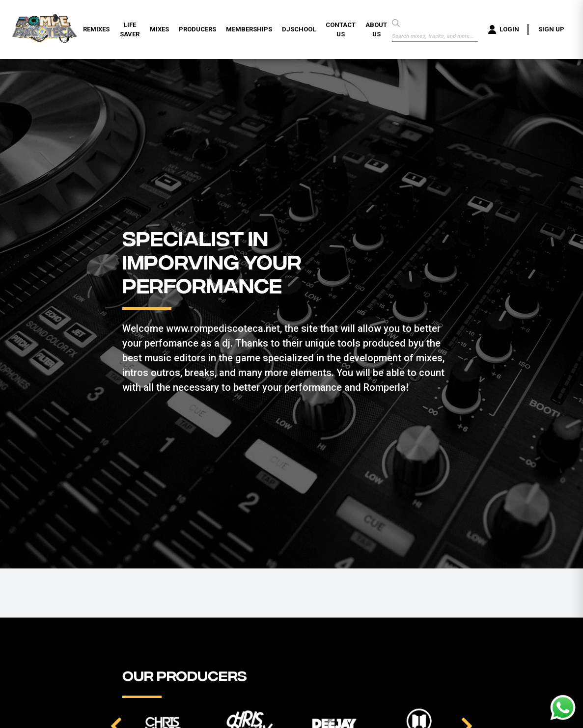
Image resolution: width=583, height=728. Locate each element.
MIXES (159, 29)
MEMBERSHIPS (249, 29)
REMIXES (96, 29)
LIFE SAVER (130, 30)
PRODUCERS (197, 29)
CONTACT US (341, 30)
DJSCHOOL (299, 29)
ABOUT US (376, 30)
